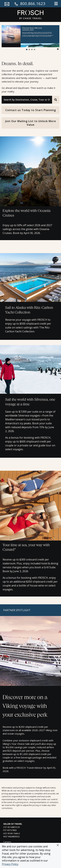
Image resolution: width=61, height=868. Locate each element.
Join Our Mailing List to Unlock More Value (31, 123)
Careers (7, 842)
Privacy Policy (10, 864)
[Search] (56, 100)
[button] (58, 845)
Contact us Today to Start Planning (31, 110)
